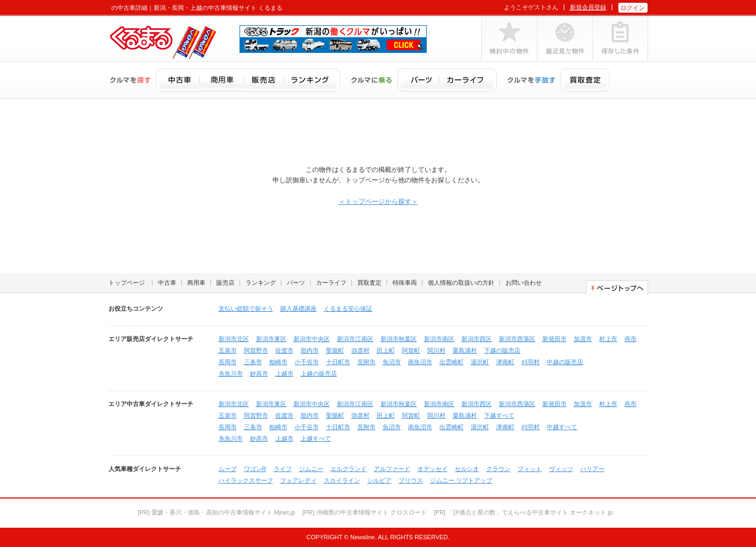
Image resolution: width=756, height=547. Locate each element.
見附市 (366, 362)
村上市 (608, 339)
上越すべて (316, 438)
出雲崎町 (452, 362)
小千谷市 (307, 362)
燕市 (630, 339)
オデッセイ (433, 469)
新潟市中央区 (312, 339)
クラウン (498, 469)
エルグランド (349, 469)
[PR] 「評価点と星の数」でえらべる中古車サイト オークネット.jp (523, 512)
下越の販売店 (502, 350)
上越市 (284, 373)
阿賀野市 (256, 350)
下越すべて (499, 415)
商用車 (196, 283)
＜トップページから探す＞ (378, 202)
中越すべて (562, 427)
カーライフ (331, 283)
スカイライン (342, 480)
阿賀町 (411, 350)
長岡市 (228, 362)
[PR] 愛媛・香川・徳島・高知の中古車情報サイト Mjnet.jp (216, 512)
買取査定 (369, 283)
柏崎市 (278, 362)
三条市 (253, 362)
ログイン (633, 8)
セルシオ (467, 469)
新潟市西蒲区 (517, 339)
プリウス (411, 480)
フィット (530, 469)
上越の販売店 (319, 373)
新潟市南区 (439, 339)
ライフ (283, 469)
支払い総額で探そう (246, 308)
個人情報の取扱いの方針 (461, 283)
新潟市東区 (271, 339)
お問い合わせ (524, 283)
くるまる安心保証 (348, 308)
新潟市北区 (234, 339)
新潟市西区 (477, 339)
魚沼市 (392, 362)
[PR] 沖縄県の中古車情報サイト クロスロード (365, 512)
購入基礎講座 (298, 308)
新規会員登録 (588, 7)
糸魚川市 (231, 373)
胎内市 (310, 350)
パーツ (296, 283)
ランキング (261, 283)
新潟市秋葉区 (399, 339)
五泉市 (228, 350)
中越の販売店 (565, 362)
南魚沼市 (420, 362)
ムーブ (228, 469)
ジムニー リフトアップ (461, 480)
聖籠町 (335, 350)
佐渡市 (284, 350)
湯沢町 (480, 362)
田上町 (386, 350)
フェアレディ (298, 480)
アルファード (392, 469)
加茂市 (583, 339)
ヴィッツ (561, 469)
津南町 (505, 362)
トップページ (127, 283)
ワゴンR (255, 469)
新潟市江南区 (355, 339)
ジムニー (311, 469)
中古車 (167, 283)
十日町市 (338, 362)
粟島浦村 (465, 350)
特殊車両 (405, 283)
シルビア (379, 480)
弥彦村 (360, 350)
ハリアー (592, 469)
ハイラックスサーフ (246, 480)
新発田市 (554, 339)
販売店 (225, 283)
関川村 (436, 350)
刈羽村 (531, 362)
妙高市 (259, 373)
